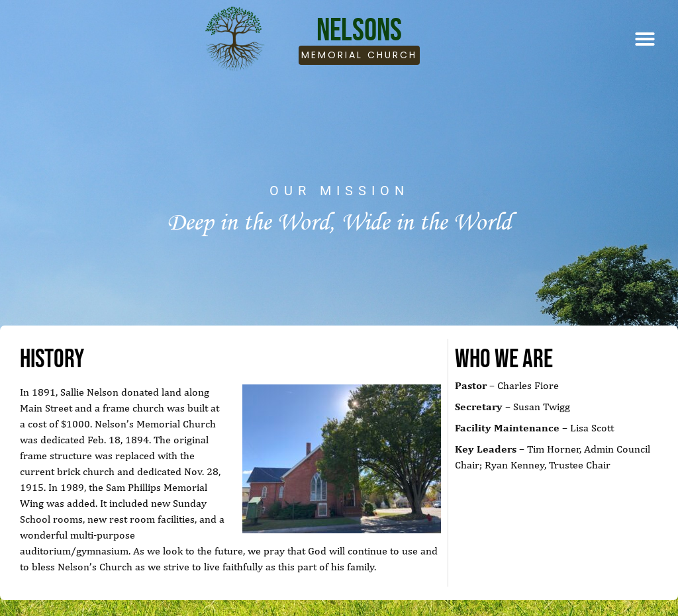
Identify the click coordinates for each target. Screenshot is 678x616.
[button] (645, 39)
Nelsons (359, 29)
